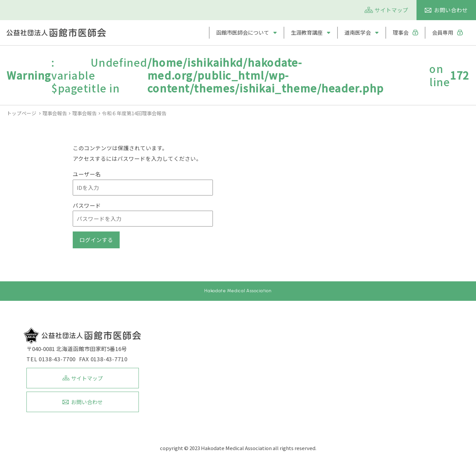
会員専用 (443, 33)
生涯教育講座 (307, 33)
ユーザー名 (87, 174)
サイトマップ (391, 10)
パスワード (87, 205)
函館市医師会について (243, 33)
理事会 (401, 33)
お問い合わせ (451, 10)
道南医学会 (358, 33)
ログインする (96, 240)
